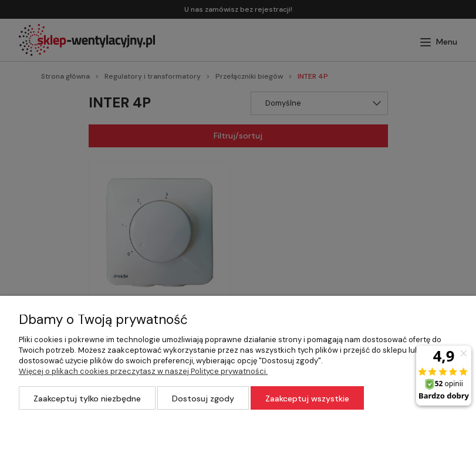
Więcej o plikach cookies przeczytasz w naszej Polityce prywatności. (143, 371)
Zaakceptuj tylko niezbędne (87, 399)
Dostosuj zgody (203, 399)
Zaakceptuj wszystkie (307, 399)
